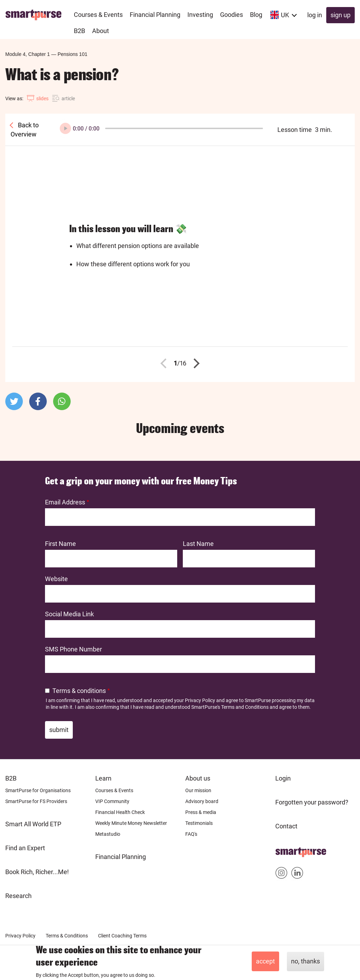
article (68, 98)
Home (284, 850)
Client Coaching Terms (122, 936)
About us (198, 778)
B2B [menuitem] (79, 31)
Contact (286, 826)
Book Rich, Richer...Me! (37, 872)
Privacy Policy (200, 700)
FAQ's (191, 834)
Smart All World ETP (33, 824)
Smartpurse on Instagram (281, 874)
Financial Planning (121, 857)
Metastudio (108, 834)
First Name (60, 544)
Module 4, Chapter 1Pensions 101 (46, 54)
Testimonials (199, 823)
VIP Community (112, 801)
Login (283, 778)
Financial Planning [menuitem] (155, 15)
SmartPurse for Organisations (38, 790)
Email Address (65, 502)
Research (18, 896)
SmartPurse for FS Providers (36, 801)
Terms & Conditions (67, 936)
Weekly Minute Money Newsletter (131, 823)
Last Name (198, 544)
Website (56, 579)
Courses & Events (114, 790)
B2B (11, 778)
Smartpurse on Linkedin (297, 874)
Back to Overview (25, 130)
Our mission (198, 790)
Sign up (340, 15)
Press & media (201, 812)
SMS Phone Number (73, 649)
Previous (166, 363)
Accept (265, 961)
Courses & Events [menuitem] (98, 15)
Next (195, 363)
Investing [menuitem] (200, 15)
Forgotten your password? (312, 802)
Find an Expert (25, 848)
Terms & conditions (79, 691)
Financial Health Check (120, 812)
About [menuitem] (101, 31)
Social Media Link (69, 614)
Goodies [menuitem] (232, 15)
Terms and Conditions (245, 707)
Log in (315, 15)
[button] (14, 401)
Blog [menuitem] (256, 15)
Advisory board (202, 801)
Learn (103, 778)
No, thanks (306, 961)
